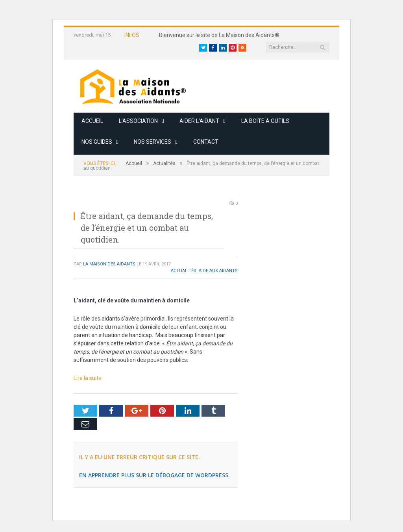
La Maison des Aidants (109, 264)
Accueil (92, 121)
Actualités (184, 271)
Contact (206, 142)
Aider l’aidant (199, 121)
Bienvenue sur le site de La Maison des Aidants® (219, 35)
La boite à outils (265, 121)
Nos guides (97, 142)
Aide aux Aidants (218, 271)
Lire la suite (88, 378)
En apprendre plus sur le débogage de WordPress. (154, 475)
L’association (138, 121)
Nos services (153, 142)
